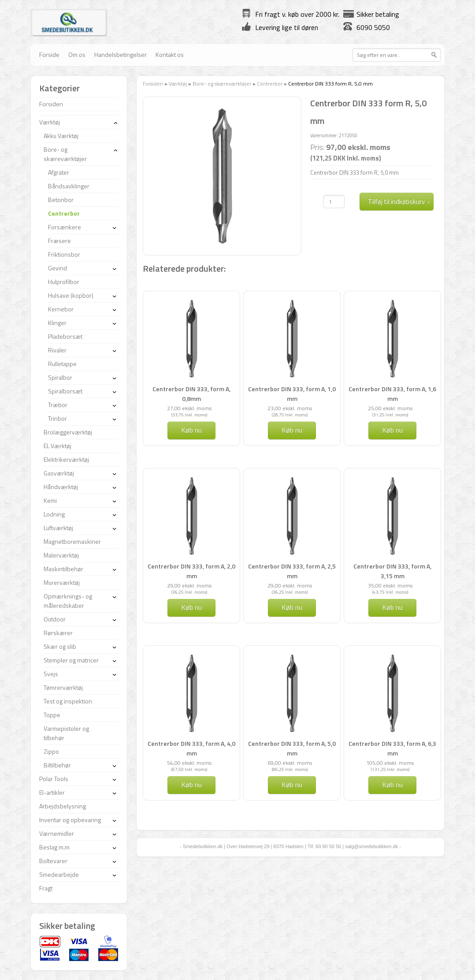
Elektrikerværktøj (66, 459)
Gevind (58, 268)
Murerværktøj (62, 582)
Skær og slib (60, 646)
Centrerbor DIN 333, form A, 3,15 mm (392, 571)
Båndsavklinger (69, 186)
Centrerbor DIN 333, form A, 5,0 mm (292, 748)
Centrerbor (270, 84)
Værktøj (178, 84)
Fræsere (59, 241)
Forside (49, 54)
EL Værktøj (58, 446)
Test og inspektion (68, 701)
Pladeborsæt (65, 336)
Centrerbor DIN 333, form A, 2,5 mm (292, 571)
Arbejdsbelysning (63, 806)
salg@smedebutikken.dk (371, 846)
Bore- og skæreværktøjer (222, 84)
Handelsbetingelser (121, 54)
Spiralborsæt (65, 391)
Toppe (52, 715)
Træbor (58, 405)
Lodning (54, 514)
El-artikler (52, 792)
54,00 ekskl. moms (189, 763)
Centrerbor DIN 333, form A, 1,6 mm (392, 394)
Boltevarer (53, 861)
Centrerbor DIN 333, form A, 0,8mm (191, 394)
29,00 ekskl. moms (189, 585)
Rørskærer (58, 633)
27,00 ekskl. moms (189, 408)
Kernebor (61, 309)
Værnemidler (57, 833)
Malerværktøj (61, 555)
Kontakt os (170, 54)
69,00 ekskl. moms (290, 763)
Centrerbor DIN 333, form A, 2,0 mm (191, 571)
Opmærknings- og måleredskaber (68, 601)
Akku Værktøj (61, 136)
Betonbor (61, 200)
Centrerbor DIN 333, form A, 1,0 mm (292, 394)
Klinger (57, 323)
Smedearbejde (59, 874)
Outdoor (55, 619)
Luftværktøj (58, 528)
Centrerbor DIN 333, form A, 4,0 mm (191, 748)
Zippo (51, 751)
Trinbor (58, 418)
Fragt (46, 888)
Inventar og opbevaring (70, 820)
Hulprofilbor (64, 282)
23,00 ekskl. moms (290, 408)
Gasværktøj (59, 473)
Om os (77, 54)
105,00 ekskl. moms (390, 763)
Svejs (51, 674)
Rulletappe (62, 364)
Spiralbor (60, 377)
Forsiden (153, 84)
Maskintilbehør (63, 569)
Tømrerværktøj (63, 687)
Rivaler (57, 350)
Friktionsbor (64, 254)
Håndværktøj (61, 487)
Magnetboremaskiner (72, 541)
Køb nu (191, 430)
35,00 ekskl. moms (390, 585)
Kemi (50, 500)
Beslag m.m (54, 847)
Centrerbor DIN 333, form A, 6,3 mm (392, 748)
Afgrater (59, 172)
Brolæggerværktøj (68, 432)
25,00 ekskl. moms (390, 408)
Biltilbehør (57, 765)
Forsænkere (65, 227)
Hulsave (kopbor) (71, 295)
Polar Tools (54, 779)
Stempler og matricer (71, 660)
